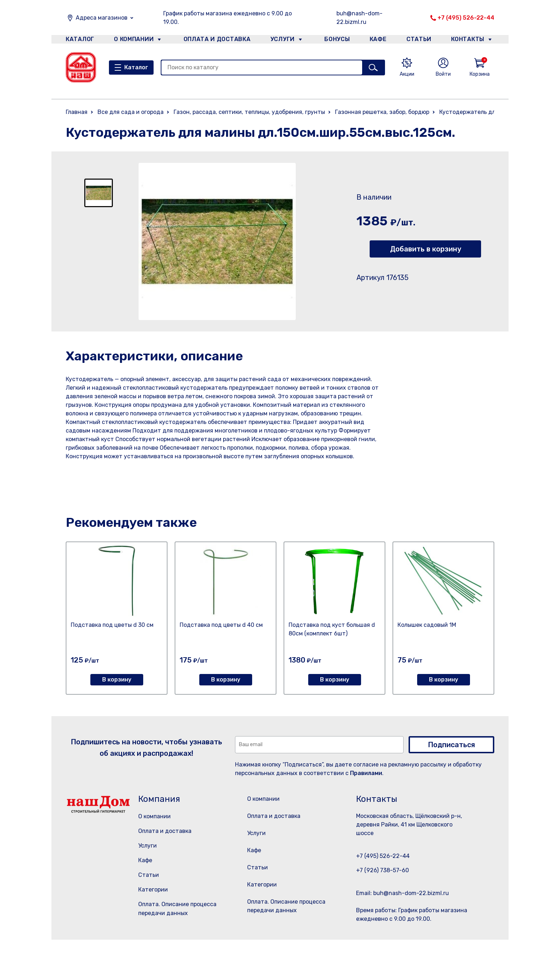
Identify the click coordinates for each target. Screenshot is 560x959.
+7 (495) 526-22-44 (466, 18)
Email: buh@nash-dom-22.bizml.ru (402, 893)
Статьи (421, 41)
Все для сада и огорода (131, 112)
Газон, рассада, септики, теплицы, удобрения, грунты (249, 112)
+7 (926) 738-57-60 (382, 870)
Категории (153, 890)
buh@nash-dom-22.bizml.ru (359, 18)
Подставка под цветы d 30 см (112, 625)
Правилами (366, 773)
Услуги (280, 41)
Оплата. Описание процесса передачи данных (288, 926)
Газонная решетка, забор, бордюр (382, 112)
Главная (77, 112)
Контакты (472, 41)
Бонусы (334, 41)
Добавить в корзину (426, 249)
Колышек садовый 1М (427, 625)
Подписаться (451, 745)
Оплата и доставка (214, 41)
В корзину (117, 680)
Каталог (79, 41)
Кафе (377, 41)
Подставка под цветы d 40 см (221, 625)
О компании (134, 41)
